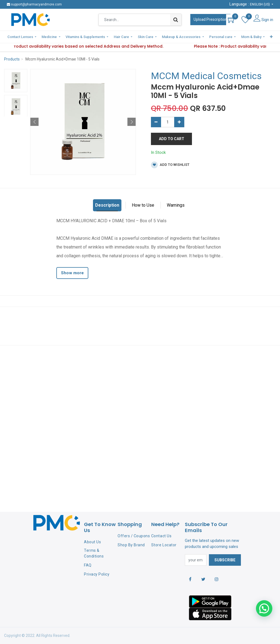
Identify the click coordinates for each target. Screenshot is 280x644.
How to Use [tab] (143, 205)
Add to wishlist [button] (170, 164)
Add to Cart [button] (172, 138)
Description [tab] (107, 205)
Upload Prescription (210, 19)
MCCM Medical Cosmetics (206, 75)
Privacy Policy (97, 574)
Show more (72, 272)
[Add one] (179, 122)
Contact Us (161, 536)
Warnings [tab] (176, 205)
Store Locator (164, 545)
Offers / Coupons (134, 536)
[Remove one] (156, 122)
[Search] (176, 20)
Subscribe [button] (225, 560)
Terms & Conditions (94, 553)
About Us (92, 542)
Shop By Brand (131, 545)
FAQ (88, 565)
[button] (263, 37)
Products (12, 59)
